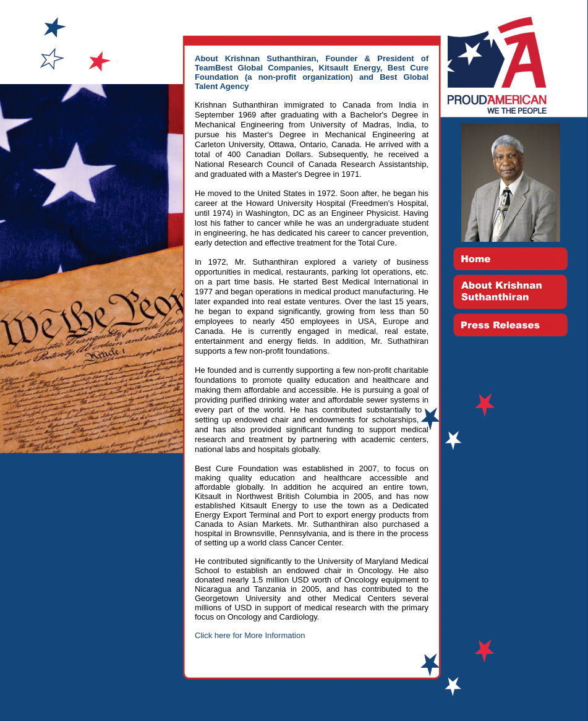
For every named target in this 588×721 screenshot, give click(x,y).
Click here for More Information (250, 635)
